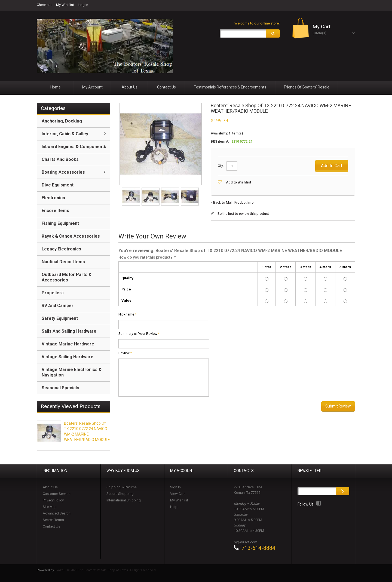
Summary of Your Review (138, 334)
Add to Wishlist (238, 182)
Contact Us (51, 526)
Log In (83, 5)
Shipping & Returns (122, 487)
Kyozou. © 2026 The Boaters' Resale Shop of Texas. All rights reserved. (106, 570)
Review (124, 353)
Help (174, 507)
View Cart (177, 494)
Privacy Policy (53, 500)
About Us (50, 487)
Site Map (50, 507)
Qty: (221, 166)
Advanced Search (57, 513)
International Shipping (124, 500)
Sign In (175, 487)
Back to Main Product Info (232, 202)
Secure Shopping (120, 494)
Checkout (44, 5)
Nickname (126, 314)
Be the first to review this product (243, 214)
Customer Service (56, 494)
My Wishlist (65, 5)
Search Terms (53, 520)
